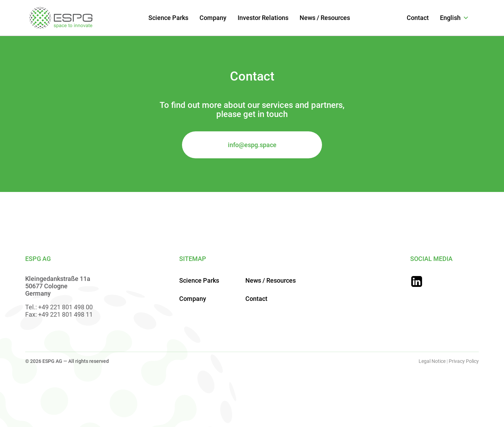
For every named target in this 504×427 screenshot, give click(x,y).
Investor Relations (263, 18)
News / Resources (325, 18)
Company (213, 18)
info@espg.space (252, 145)
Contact (418, 18)
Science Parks (168, 18)
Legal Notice (432, 361)
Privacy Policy (464, 361)
